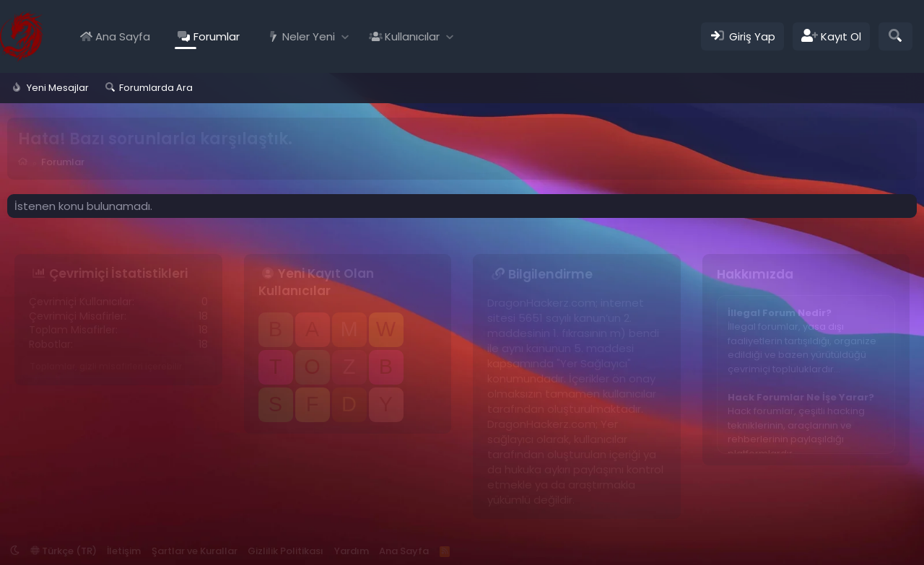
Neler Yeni (309, 36)
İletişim (124, 551)
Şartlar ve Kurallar (195, 551)
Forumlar (217, 36)
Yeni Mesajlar (58, 88)
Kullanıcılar (412, 36)
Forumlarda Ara (156, 88)
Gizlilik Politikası (286, 551)
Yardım (352, 551)
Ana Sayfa (123, 36)
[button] (345, 36)
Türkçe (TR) (64, 551)
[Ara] (895, 36)
